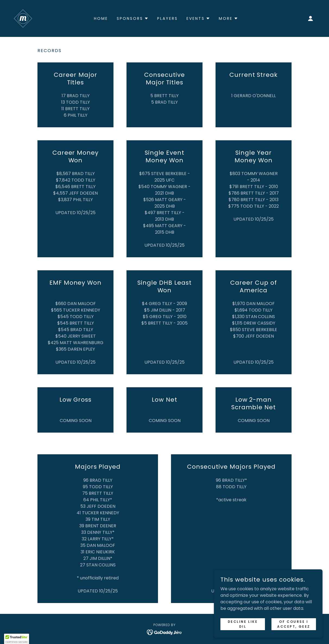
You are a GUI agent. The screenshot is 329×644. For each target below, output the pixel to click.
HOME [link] (101, 18)
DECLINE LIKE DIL (243, 624)
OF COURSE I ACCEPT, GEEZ (294, 624)
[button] (311, 18)
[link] (23, 18)
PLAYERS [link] (167, 18)
